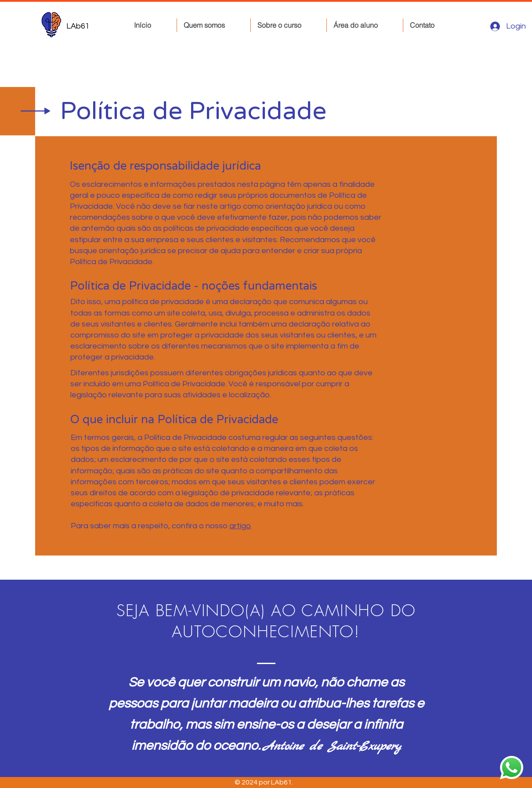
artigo (240, 526)
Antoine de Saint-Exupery (332, 747)
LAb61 (78, 26)
